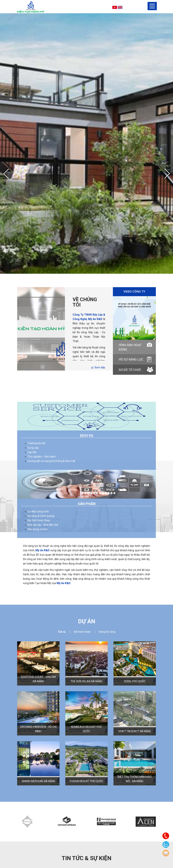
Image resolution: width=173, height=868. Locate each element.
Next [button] (167, 174)
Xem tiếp (98, 367)
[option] (86, 143)
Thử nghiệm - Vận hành (42, 457)
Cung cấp (33, 448)
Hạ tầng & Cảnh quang (41, 516)
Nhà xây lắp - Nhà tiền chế (43, 525)
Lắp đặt (32, 452)
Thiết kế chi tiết (36, 443)
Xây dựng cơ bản (37, 529)
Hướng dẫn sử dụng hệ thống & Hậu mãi (51, 461)
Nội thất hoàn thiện (39, 520)
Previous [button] (6, 174)
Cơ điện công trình (38, 512)
